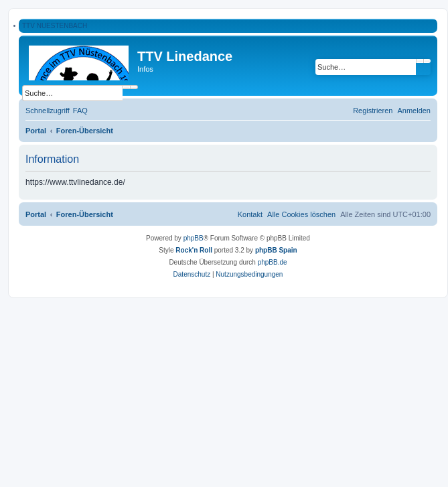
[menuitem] (80, 111)
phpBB (194, 238)
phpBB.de (273, 262)
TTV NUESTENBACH (55, 26)
